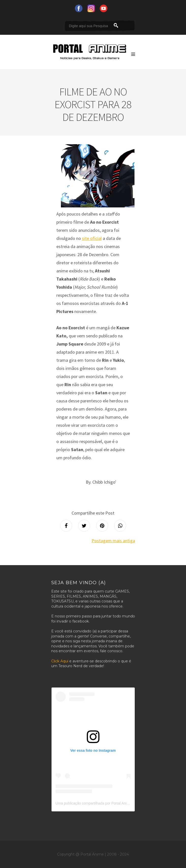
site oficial (92, 238)
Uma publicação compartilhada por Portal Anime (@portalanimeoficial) (111, 803)
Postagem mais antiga (113, 541)
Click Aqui (60, 661)
